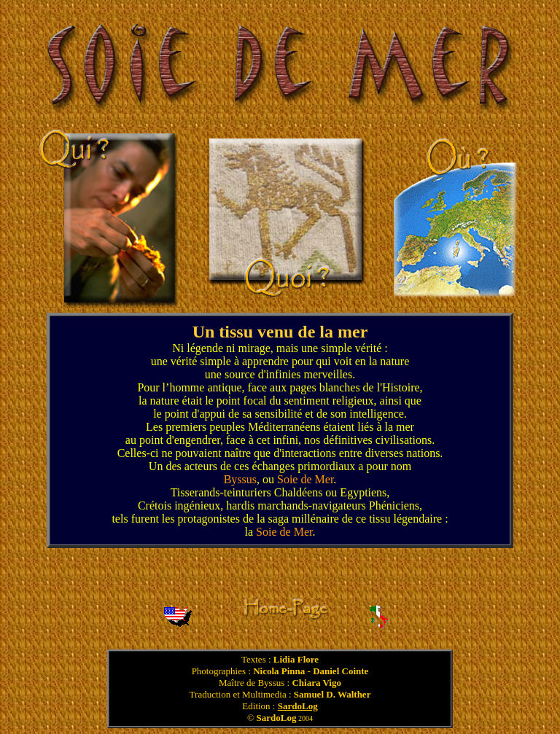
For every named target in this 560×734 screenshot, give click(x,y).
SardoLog (298, 706)
